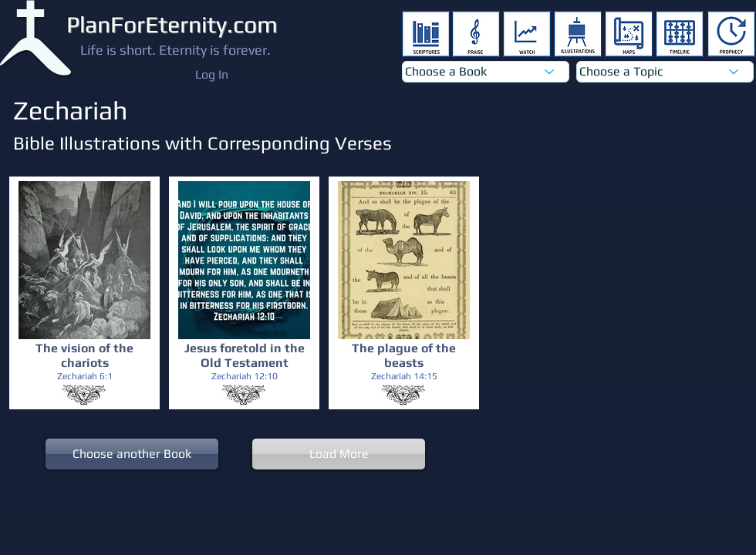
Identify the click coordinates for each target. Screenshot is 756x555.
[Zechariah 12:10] (244, 377)
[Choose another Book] (132, 454)
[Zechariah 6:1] (84, 377)
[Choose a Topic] (665, 72)
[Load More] (339, 454)
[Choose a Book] (486, 72)
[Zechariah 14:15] (404, 377)
